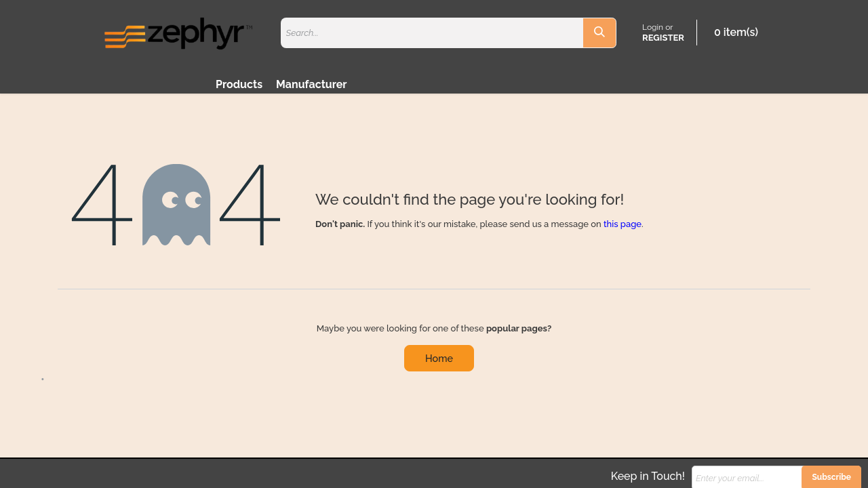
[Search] (599, 33)
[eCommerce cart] (733, 33)
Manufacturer (311, 84)
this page (623, 224)
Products (239, 84)
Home (439, 358)
